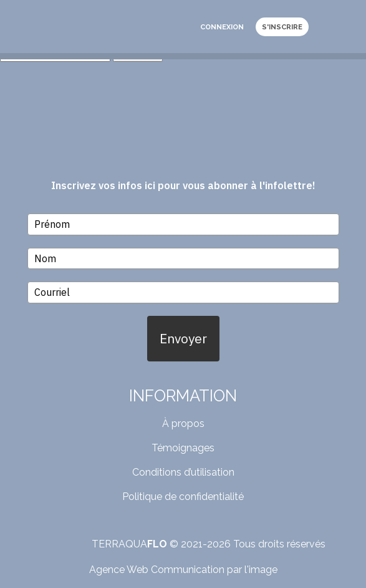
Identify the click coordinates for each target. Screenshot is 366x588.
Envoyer (183, 338)
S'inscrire (282, 27)
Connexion (222, 27)
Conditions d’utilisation (183, 472)
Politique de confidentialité (183, 497)
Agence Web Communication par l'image (183, 570)
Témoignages (183, 448)
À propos (183, 424)
